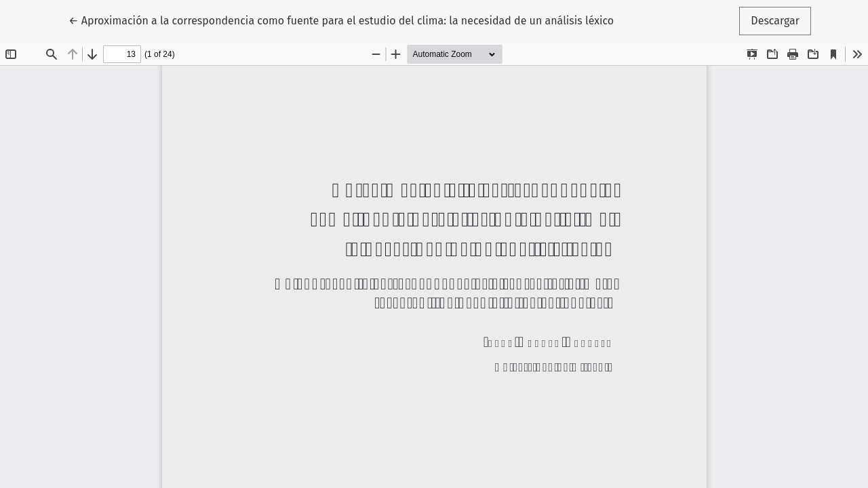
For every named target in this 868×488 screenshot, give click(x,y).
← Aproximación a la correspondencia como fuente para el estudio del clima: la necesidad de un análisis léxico (341, 20)
